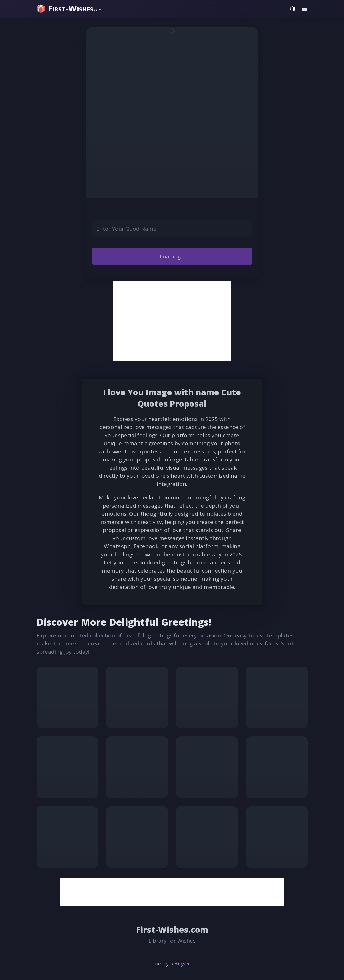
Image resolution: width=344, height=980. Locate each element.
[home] (70, 8)
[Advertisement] (172, 321)
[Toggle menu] (304, 9)
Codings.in (179, 964)
